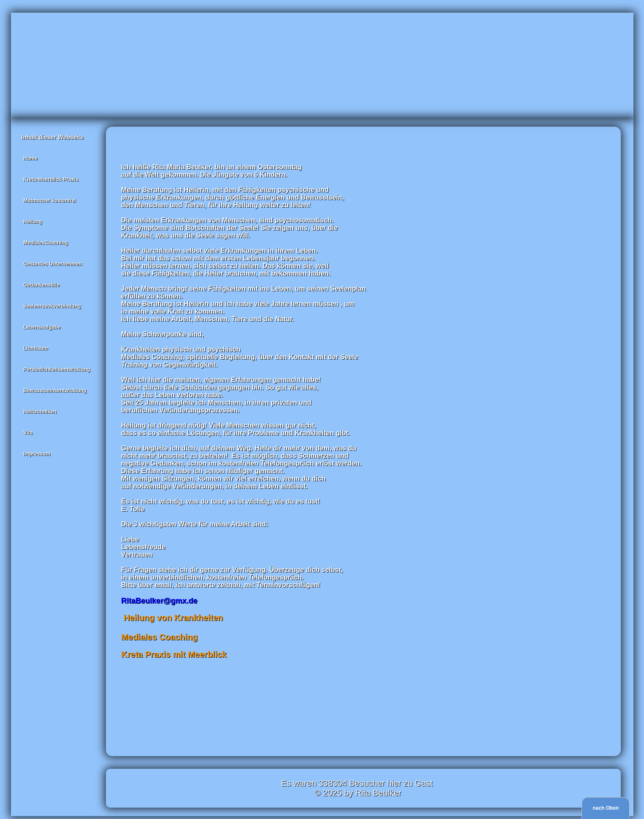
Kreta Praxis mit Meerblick (174, 654)
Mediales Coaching (161, 637)
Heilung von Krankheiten (173, 618)
